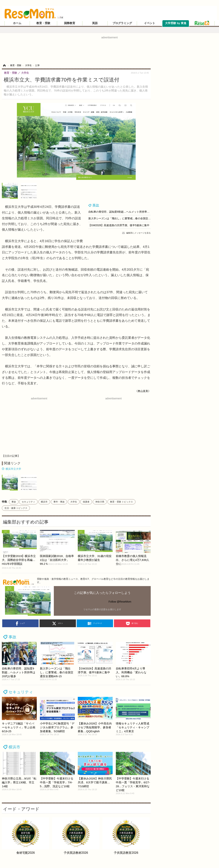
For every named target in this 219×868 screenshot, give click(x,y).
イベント (150, 23)
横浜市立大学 (13, 469)
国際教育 (70, 23)
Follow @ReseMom (120, 602)
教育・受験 (43, 23)
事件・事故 (59, 502)
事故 (96, 205)
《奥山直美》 (143, 391)
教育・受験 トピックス (121, 502)
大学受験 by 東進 (176, 23)
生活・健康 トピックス (16, 508)
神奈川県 (100, 502)
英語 (95, 23)
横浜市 (44, 502)
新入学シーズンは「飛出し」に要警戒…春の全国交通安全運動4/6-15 (128, 218)
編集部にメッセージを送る (138, 233)
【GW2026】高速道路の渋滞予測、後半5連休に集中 (119, 225)
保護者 (86, 502)
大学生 (74, 502)
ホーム (17, 23)
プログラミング (122, 23)
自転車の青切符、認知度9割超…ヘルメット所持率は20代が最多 (126, 212)
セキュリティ (28, 502)
